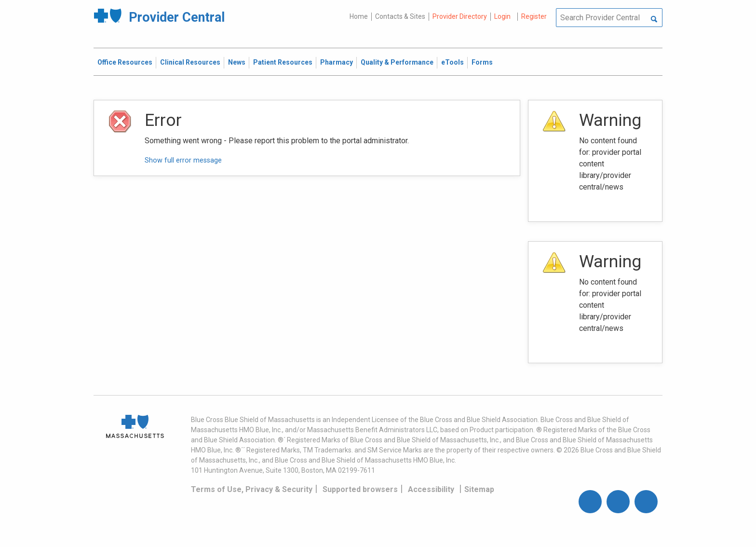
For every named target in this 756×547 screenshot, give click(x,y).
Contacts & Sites (400, 16)
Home (359, 16)
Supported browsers (360, 489)
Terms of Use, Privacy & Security (252, 489)
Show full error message (183, 160)
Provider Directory (460, 16)
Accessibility (431, 489)
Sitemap (479, 489)
